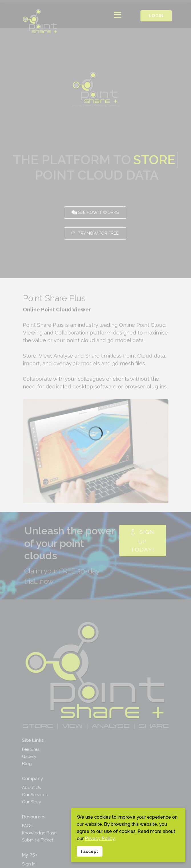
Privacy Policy (100, 838)
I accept (90, 851)
